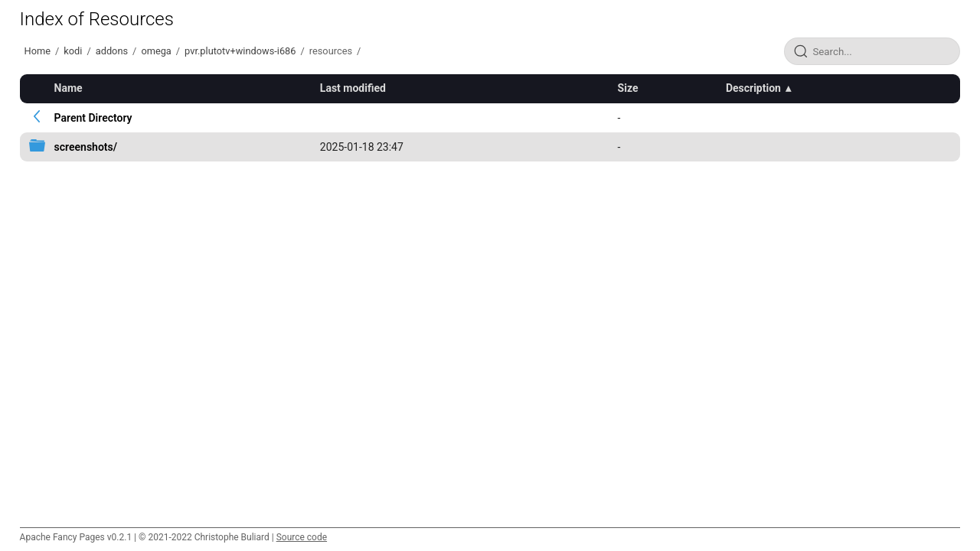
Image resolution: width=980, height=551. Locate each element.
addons (112, 51)
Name (69, 88)
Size (628, 88)
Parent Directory (93, 118)
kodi (73, 51)
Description (753, 88)
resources (331, 51)
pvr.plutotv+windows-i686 (240, 51)
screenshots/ (86, 147)
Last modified (353, 88)
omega (156, 51)
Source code (302, 537)
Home (38, 51)
